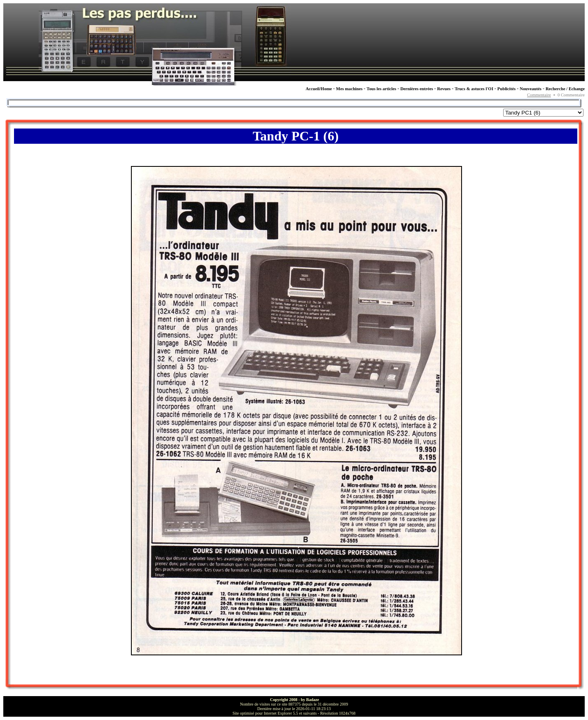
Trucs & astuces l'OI (474, 89)
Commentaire (539, 95)
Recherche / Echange (565, 89)
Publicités (506, 89)
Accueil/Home (319, 89)
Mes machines (349, 89)
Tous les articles (381, 89)
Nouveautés (531, 89)
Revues (444, 89)
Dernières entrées (416, 89)
